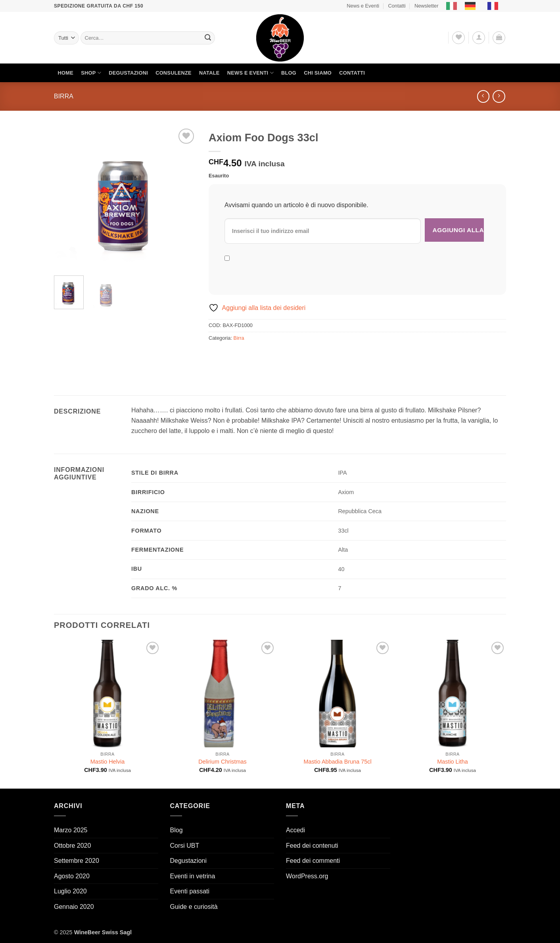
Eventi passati (190, 891)
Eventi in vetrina (193, 876)
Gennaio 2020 (74, 907)
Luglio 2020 (70, 891)
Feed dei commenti (313, 861)
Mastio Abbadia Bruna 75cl (337, 762)
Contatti (397, 6)
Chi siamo (318, 73)
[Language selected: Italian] (476, 6)
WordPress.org (307, 876)
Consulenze (174, 73)
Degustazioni (128, 73)
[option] (472, 6)
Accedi (295, 830)
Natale (209, 73)
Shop (91, 73)
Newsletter (426, 6)
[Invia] (208, 38)
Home (66, 73)
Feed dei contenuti (312, 846)
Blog (289, 73)
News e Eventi (363, 6)
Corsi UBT (185, 846)
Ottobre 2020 (72, 846)
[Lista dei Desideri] (458, 38)
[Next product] (483, 96)
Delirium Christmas (222, 762)
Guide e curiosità (194, 907)
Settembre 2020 (77, 861)
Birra (64, 96)
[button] (479, 38)
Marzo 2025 (71, 830)
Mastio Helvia (107, 762)
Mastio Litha (453, 762)
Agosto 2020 (72, 876)
